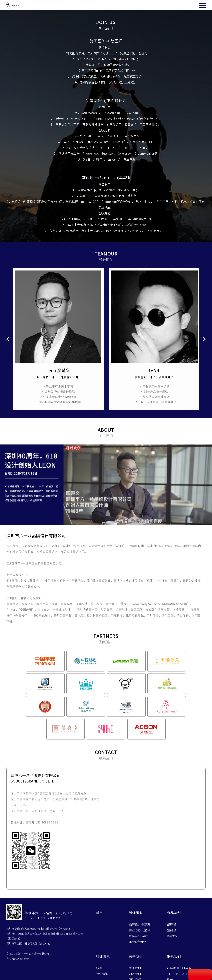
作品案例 (174, 899)
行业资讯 (103, 943)
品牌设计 (173, 911)
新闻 (99, 954)
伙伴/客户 (136, 972)
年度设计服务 (138, 928)
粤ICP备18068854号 (18, 945)
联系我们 (135, 978)
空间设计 (173, 917)
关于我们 (136, 943)
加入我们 (135, 960)
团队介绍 (135, 966)
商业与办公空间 (140, 917)
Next (204, 348)
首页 (99, 899)
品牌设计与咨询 (140, 911)
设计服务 (136, 899)
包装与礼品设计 (140, 922)
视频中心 (173, 922)
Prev (8, 348)
